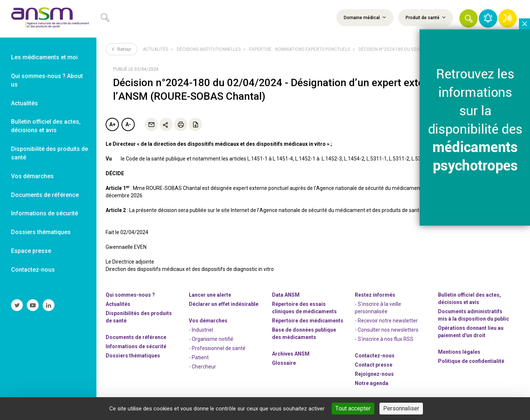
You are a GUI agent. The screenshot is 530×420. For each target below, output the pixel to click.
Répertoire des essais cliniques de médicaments (304, 308)
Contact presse (374, 365)
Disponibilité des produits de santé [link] (50, 153)
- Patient (199, 357)
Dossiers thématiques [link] (41, 232)
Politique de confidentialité (471, 361)
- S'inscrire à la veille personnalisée (378, 308)
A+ (112, 124)
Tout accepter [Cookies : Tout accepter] (353, 408)
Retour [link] (121, 49)
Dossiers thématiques (133, 356)
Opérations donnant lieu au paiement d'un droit (471, 332)
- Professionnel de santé (217, 348)
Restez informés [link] (375, 295)
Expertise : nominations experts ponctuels (300, 49)
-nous (374, 374)
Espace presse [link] (31, 251)
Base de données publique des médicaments (304, 333)
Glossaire (284, 363)
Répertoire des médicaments (308, 321)
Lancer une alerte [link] (210, 295)
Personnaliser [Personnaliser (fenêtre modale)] (401, 408)
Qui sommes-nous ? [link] (130, 295)
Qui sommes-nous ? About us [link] (47, 80)
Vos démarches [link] (32, 176)
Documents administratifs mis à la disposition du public (474, 315)
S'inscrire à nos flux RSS (386, 339)
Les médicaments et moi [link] (44, 57)
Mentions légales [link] (459, 352)
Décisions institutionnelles (209, 49)
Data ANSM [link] (286, 295)
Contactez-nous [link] (33, 270)
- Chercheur (202, 367)
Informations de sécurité (136, 346)
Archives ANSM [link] (291, 354)
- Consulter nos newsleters (387, 330)
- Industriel (201, 330)
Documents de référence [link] (45, 195)
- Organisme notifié (211, 339)
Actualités (156, 49)
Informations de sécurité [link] (45, 213)
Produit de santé (426, 17)
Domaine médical (365, 17)
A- (128, 124)
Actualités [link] (24, 103)
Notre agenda (372, 383)
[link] (48, 19)
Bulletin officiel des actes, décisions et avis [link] (46, 126)
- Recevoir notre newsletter (386, 321)
